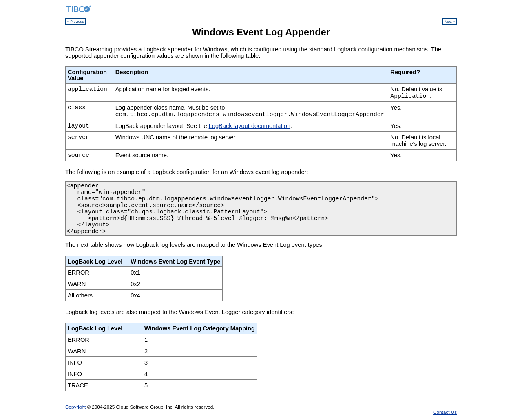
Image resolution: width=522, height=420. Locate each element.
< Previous (75, 22)
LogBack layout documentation (250, 126)
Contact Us (445, 412)
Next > (450, 22)
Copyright (75, 407)
